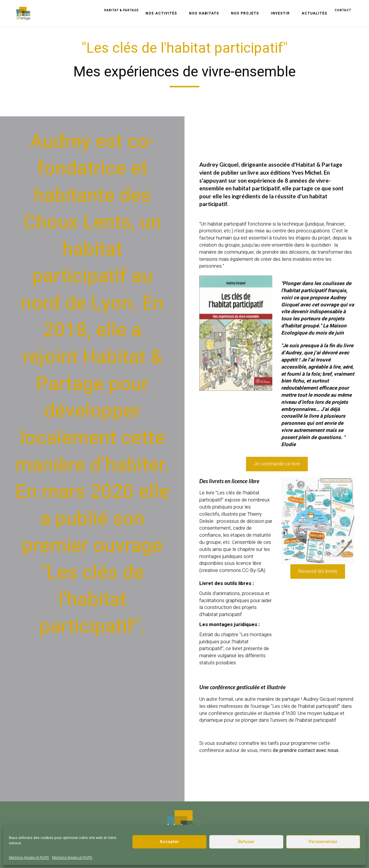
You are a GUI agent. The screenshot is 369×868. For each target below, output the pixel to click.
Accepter (169, 842)
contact (343, 10)
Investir (280, 13)
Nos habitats (204, 13)
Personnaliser (323, 842)
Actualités (314, 13)
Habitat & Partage (121, 10)
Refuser (246, 842)
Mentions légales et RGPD (29, 858)
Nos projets (245, 13)
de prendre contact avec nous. (306, 750)
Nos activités (161, 13)
